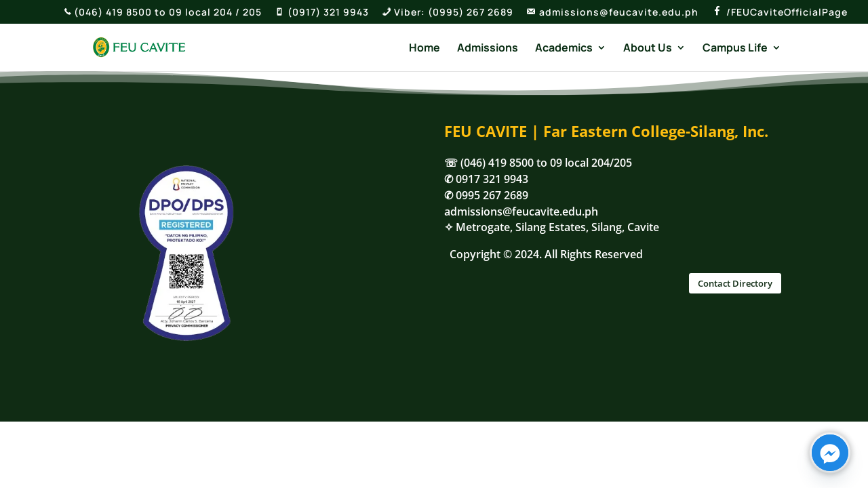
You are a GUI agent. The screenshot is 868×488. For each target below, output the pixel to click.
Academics (564, 49)
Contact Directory (735, 283)
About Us (648, 49)
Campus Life (735, 49)
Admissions (488, 49)
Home (425, 49)
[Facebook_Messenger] (830, 453)
